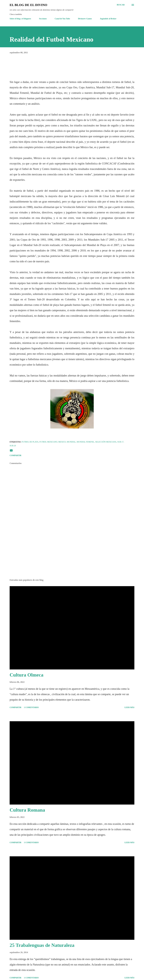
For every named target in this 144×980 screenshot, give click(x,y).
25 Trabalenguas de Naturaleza (42, 945)
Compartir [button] (15, 455)
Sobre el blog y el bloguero (20, 19)
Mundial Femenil (85, 442)
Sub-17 (120, 442)
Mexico (62, 442)
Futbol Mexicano (48, 442)
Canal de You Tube (62, 19)
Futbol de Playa (30, 442)
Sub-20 (13, 446)
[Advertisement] (72, 555)
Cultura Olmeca (27, 675)
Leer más (129, 707)
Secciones (43, 19)
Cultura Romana (27, 810)
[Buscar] (121, 5)
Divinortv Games (85, 19)
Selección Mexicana (106, 442)
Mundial (71, 442)
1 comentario (31, 707)
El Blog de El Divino (28, 5)
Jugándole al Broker (108, 19)
